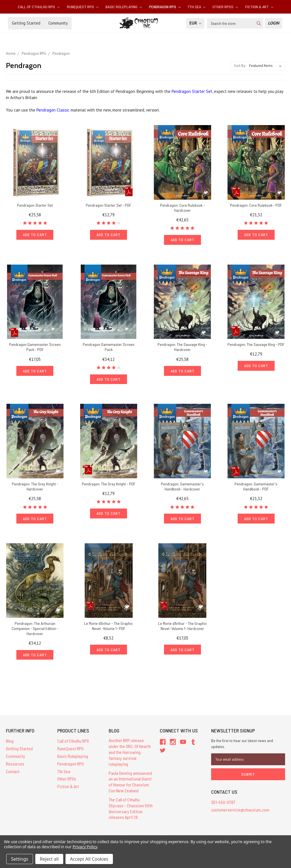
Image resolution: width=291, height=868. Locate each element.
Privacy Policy (85, 847)
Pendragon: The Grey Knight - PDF (109, 484)
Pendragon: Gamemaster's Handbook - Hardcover (182, 486)
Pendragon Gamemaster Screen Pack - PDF (35, 347)
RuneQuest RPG (83, 7)
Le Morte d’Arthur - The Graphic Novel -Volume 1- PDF (109, 626)
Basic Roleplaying (124, 7)
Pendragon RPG (165, 7)
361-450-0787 (223, 802)
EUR (195, 23)
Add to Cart (35, 235)
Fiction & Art (259, 7)
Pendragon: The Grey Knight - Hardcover (35, 486)
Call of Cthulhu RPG (39, 7)
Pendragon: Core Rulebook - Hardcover (182, 208)
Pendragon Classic (53, 110)
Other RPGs (225, 7)
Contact (13, 771)
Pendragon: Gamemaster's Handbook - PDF (256, 486)
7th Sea (197, 7)
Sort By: (240, 66)
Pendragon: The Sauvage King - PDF (256, 344)
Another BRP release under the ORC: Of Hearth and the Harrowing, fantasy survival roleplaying (130, 752)
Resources (15, 764)
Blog (10, 741)
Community (58, 23)
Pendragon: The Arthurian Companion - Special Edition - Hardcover (35, 628)
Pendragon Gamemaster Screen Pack (109, 347)
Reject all (49, 859)
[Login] (274, 23)
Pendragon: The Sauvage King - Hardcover (182, 347)
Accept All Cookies (89, 859)
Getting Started (26, 23)
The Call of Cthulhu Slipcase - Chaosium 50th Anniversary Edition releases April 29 (131, 808)
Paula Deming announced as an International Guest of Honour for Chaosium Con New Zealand (130, 782)
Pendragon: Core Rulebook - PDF (256, 205)
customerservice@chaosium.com (240, 810)
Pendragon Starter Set (192, 91)
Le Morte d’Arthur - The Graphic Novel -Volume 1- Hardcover (182, 626)
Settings (20, 859)
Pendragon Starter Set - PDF (109, 205)
